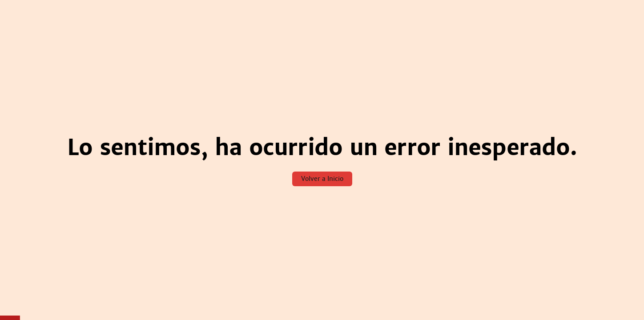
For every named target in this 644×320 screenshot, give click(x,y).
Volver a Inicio (322, 179)
